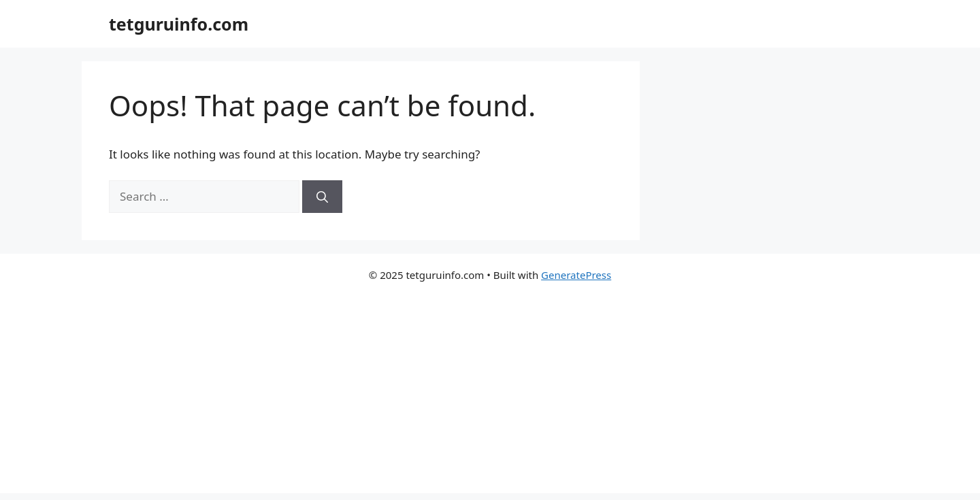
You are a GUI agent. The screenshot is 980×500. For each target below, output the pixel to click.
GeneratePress (576, 275)
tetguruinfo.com (179, 24)
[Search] (322, 197)
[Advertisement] (490, 398)
